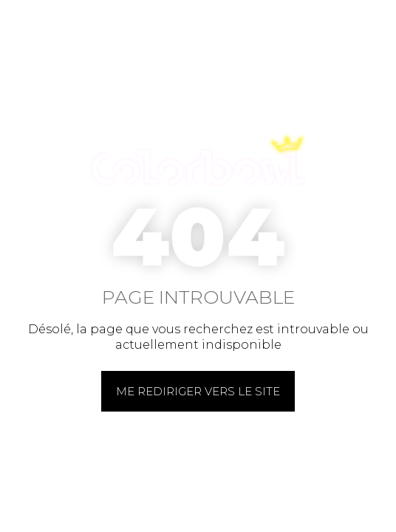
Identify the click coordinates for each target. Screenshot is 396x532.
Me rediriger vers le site (198, 391)
